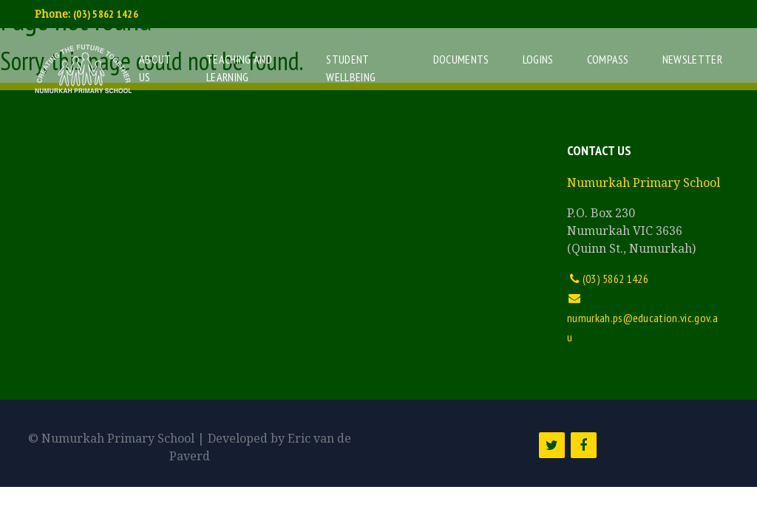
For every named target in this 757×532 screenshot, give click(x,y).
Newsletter (692, 59)
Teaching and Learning (239, 68)
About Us (155, 68)
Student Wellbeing (351, 68)
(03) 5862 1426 (106, 14)
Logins (538, 59)
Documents (461, 59)
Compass (608, 59)
